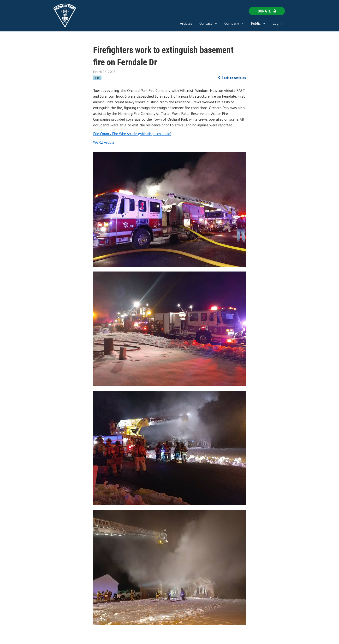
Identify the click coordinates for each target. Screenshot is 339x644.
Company (232, 23)
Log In (278, 23)
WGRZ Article (104, 142)
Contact (206, 23)
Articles (186, 23)
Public (256, 23)
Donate (267, 11)
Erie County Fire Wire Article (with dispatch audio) (132, 134)
